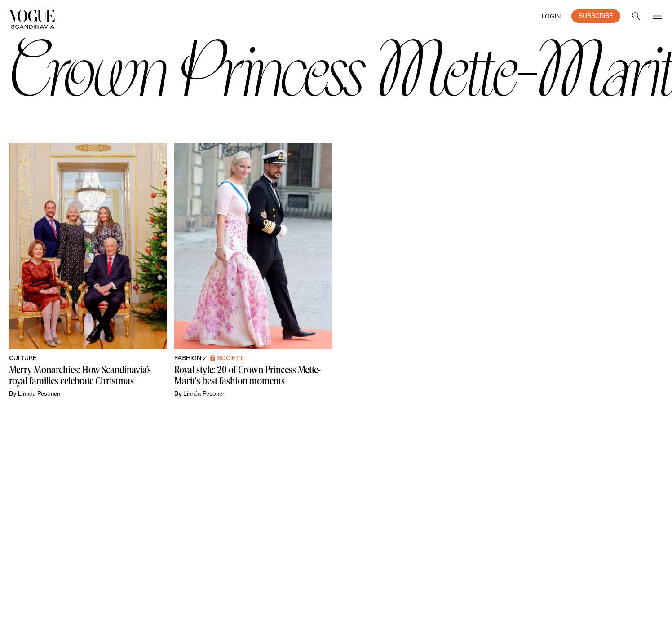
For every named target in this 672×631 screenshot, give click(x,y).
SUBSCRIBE (596, 16)
